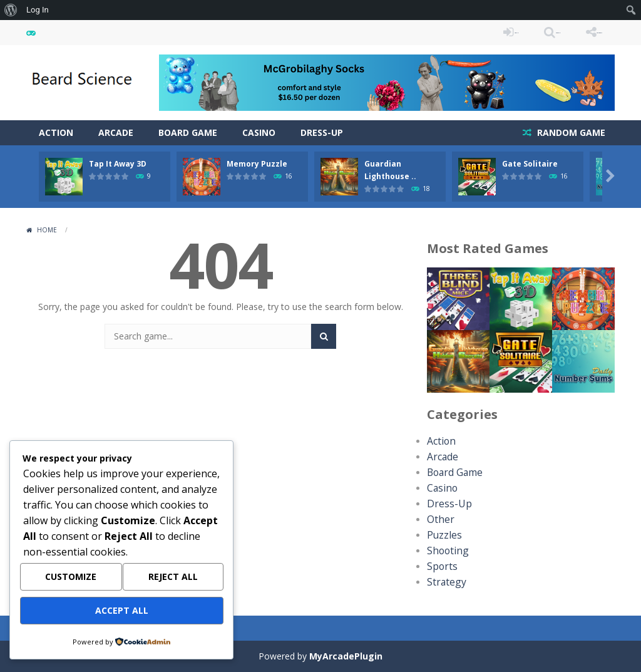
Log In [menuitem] (38, 10)
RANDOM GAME (570, 132)
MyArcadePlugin (346, 656)
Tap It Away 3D (118, 164)
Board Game (188, 132)
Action (56, 132)
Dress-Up (322, 132)
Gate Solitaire (530, 164)
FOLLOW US (580, 32)
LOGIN (437, 32)
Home (47, 230)
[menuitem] (11, 10)
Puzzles (442, 535)
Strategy (444, 582)
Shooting (445, 551)
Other (438, 520)
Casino (259, 132)
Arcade (116, 132)
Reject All (173, 582)
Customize (71, 582)
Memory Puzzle (257, 164)
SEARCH (504, 32)
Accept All (122, 612)
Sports (440, 566)
